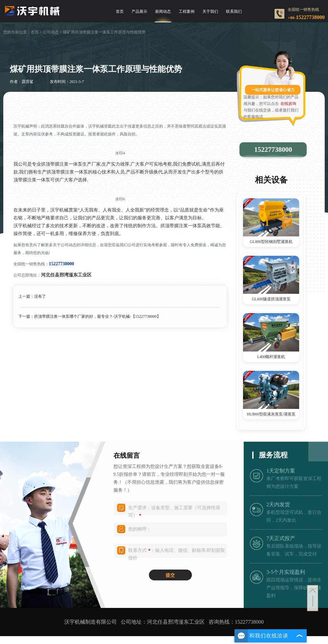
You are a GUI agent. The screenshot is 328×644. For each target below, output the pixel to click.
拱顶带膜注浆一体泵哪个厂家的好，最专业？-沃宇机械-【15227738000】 (97, 316)
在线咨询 (288, 104)
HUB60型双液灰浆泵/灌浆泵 (271, 414)
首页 (120, 11)
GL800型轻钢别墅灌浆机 (271, 242)
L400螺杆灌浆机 (271, 357)
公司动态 (51, 32)
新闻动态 (163, 11)
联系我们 (234, 11)
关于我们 (210, 11)
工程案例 (187, 11)
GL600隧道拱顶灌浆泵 (271, 299)
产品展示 (139, 11)
